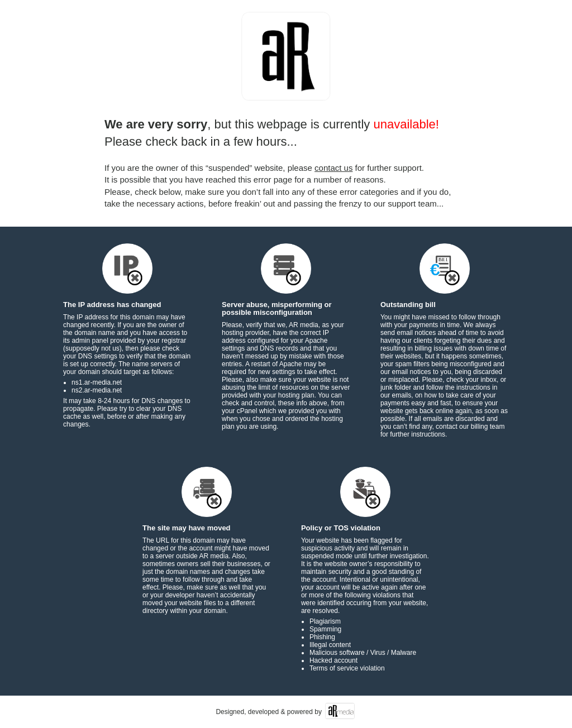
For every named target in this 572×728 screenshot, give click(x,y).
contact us (333, 168)
